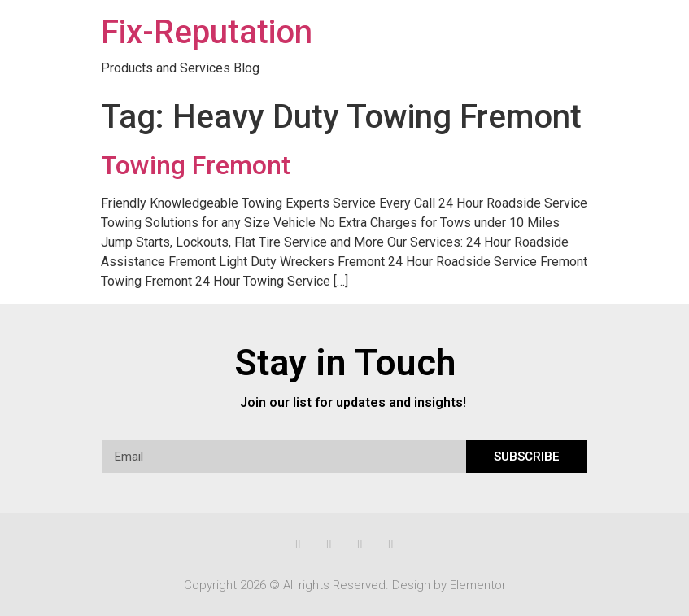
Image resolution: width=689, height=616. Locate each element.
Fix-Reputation (207, 32)
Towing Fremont (196, 165)
